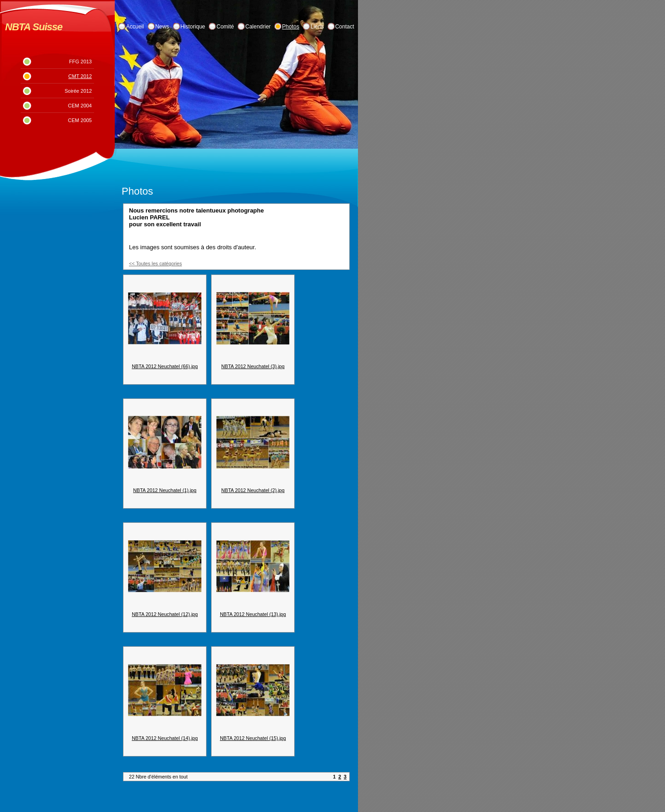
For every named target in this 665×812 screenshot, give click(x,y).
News (162, 27)
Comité (225, 27)
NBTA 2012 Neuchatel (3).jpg (253, 366)
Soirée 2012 (78, 91)
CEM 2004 (80, 106)
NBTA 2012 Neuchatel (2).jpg (253, 490)
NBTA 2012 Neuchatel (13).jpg (253, 614)
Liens (317, 27)
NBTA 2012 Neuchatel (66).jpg (165, 366)
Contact (344, 27)
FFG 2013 (80, 62)
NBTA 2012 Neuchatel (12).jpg (165, 614)
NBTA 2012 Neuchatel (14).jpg (165, 738)
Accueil (135, 27)
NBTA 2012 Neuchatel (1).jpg (165, 490)
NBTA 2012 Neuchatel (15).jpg (253, 738)
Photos (291, 27)
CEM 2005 (80, 120)
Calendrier (258, 27)
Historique (193, 27)
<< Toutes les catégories (155, 263)
